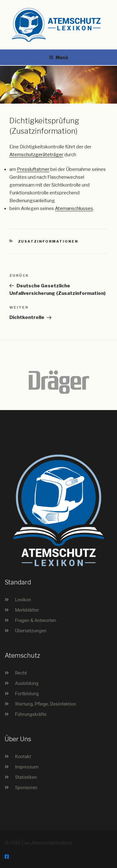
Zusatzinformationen (48, 241)
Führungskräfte (31, 714)
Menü (58, 57)
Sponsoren (26, 788)
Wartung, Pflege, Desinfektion (46, 704)
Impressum (27, 767)
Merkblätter (27, 610)
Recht (21, 673)
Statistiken (26, 777)
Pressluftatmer (33, 169)
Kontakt (23, 757)
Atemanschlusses (74, 208)
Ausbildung (27, 683)
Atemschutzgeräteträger (36, 155)
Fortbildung (27, 694)
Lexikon (23, 600)
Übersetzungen (31, 631)
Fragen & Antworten (36, 620)
